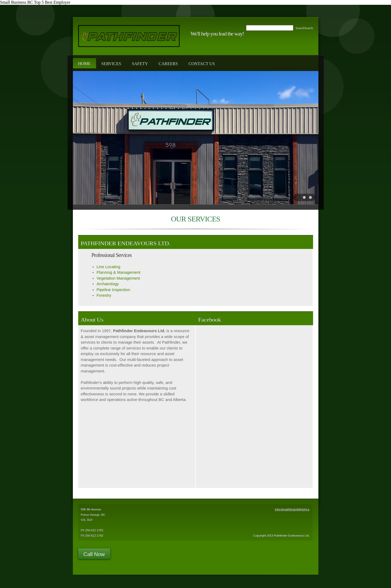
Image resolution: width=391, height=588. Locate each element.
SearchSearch (304, 28)
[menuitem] (84, 63)
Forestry (104, 295)
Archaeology (108, 284)
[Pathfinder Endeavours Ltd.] (129, 36)
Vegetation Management (118, 278)
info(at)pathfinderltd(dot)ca (292, 509)
